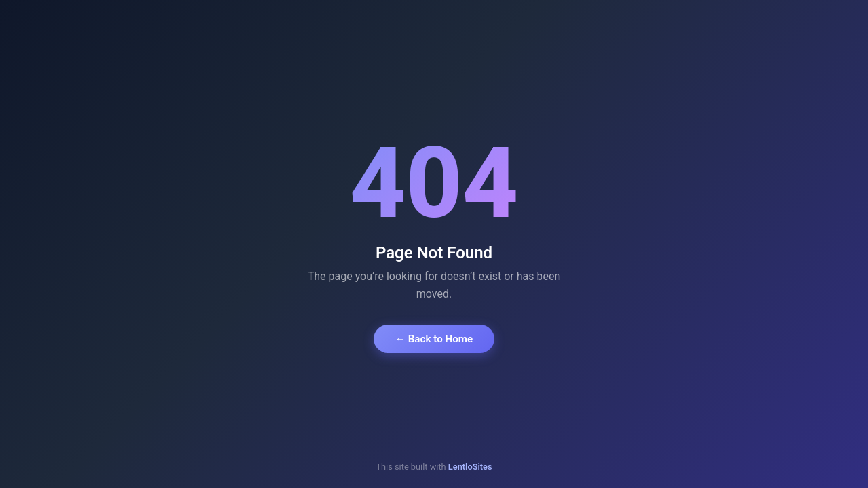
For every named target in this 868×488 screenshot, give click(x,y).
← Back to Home (434, 339)
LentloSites (470, 467)
